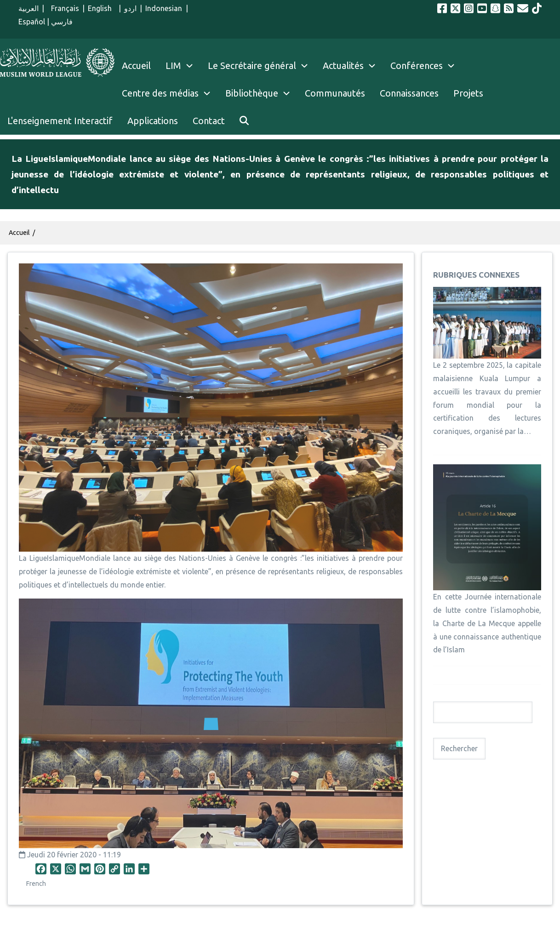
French (36, 884)
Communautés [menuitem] (335, 93)
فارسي (62, 22)
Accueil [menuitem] (136, 66)
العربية (29, 8)
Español (32, 22)
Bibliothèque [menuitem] (252, 93)
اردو (130, 8)
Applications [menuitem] (153, 121)
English (101, 8)
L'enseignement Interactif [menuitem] (60, 121)
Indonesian (164, 8)
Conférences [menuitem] (417, 66)
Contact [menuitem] (209, 121)
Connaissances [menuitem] (409, 93)
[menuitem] (244, 121)
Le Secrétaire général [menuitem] (262, 66)
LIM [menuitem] (173, 66)
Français (63, 8)
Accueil (19, 233)
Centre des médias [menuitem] (160, 93)
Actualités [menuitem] (343, 66)
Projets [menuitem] (468, 93)
